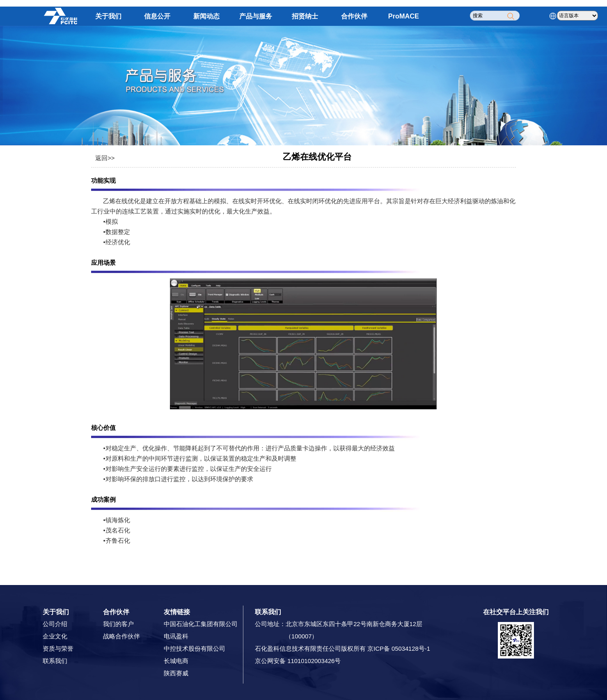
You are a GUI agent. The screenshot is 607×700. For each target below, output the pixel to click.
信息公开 (157, 16)
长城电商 (176, 661)
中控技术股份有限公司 (195, 649)
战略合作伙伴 (121, 636)
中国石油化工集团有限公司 (201, 624)
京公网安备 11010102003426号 (298, 661)
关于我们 (108, 16)
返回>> (105, 158)
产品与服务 (256, 16)
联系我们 (55, 661)
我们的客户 (118, 624)
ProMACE (404, 16)
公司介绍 (55, 624)
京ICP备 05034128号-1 (399, 649)
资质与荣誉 (58, 649)
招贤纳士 (305, 16)
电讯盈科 (176, 636)
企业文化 (55, 636)
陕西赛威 (176, 673)
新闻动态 (206, 16)
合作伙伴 (354, 16)
